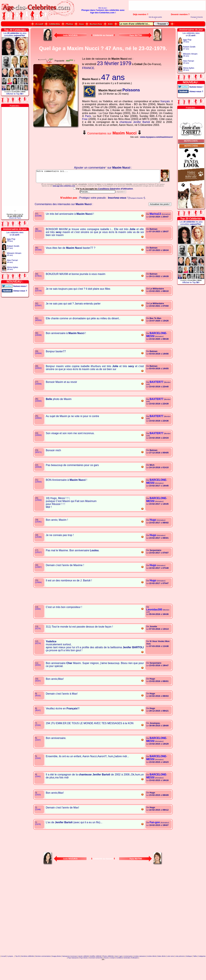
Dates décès (162, 971)
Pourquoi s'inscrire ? (197, 18)
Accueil (4, 971)
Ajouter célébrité (83, 971)
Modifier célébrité (96, 971)
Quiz (116, 971)
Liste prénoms (180, 971)
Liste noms (171, 971)
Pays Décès (84, 972)
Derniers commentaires (43, 971)
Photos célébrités (108, 971)
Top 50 (17, 971)
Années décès (152, 971)
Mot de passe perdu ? (155, 18)
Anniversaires (128, 971)
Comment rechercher (96, 972)
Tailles (195, 971)
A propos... (11, 971)
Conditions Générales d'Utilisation (116, 203)
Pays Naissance (73, 972)
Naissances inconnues (70, 971)
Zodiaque (189, 971)
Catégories (202, 971)
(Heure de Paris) (15, 218)
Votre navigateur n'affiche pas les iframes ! (56, 147)
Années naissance (140, 971)
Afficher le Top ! (15, 94)
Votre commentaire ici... (103, 177)
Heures (106, 972)
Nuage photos (56, 971)
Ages (121, 971)
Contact (112, 972)
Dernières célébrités (28, 971)
